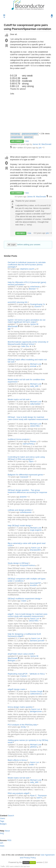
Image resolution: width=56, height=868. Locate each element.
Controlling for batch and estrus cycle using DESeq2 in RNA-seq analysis (26, 458)
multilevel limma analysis (18, 439)
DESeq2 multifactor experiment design (24, 599)
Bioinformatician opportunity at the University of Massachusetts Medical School (28, 343)
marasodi (24, 477)
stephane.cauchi (27, 269)
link (27, 141)
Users (3, 818)
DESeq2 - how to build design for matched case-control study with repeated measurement (28, 418)
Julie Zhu (25, 346)
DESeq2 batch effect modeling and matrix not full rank (27, 361)
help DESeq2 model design (20, 526)
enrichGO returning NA (18, 302)
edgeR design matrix (17, 689)
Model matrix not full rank (19, 399)
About (7, 831)
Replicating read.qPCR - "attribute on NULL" (27, 674)
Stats (2, 846)
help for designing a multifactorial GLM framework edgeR (24, 635)
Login (12, 245)
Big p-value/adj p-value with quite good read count (27, 544)
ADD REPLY (21, 233)
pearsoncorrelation (30, 134)
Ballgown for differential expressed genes (25, 475)
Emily (24, 727)
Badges (3, 824)
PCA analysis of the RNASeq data (22, 725)
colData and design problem (20, 510)
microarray (15, 134)
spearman (28, 137)
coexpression (16, 137)
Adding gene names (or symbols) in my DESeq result (28, 741)
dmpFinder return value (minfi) (21, 654)
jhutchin (24, 497)
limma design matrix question (20, 707)
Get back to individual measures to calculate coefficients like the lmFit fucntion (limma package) (27, 265)
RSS (9, 840)
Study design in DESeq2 (18, 563)
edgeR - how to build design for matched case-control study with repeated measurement (28, 615)
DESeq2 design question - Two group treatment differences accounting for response (27, 491)
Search (11, 816)
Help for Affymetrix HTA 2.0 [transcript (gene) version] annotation (27, 283)
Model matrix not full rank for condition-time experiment (26, 381)
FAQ (2, 833)
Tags (2, 821)
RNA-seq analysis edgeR (19, 793)
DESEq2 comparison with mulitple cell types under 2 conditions (27, 580)
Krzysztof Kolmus (28, 565)
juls (48, 233)
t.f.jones (24, 676)
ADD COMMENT (17, 141)
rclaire (24, 601)
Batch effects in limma (17, 760)
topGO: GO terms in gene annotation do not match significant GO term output (27, 321)
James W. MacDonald (37, 197)
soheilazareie (26, 512)
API (2, 843)
